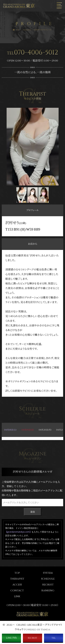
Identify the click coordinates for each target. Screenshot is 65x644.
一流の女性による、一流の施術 (33, 72)
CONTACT (17, 591)
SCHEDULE (48, 579)
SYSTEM (48, 573)
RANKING (48, 591)
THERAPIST (17, 579)
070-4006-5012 (33, 52)
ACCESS (17, 585)
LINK (17, 596)
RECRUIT (48, 585)
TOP (17, 573)
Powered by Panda (37, 630)
